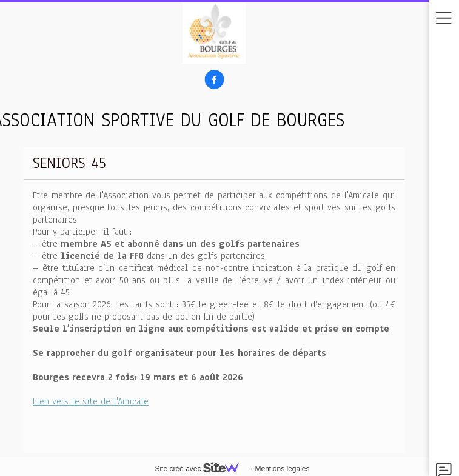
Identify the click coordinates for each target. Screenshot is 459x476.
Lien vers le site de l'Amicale (91, 401)
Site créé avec (201, 469)
